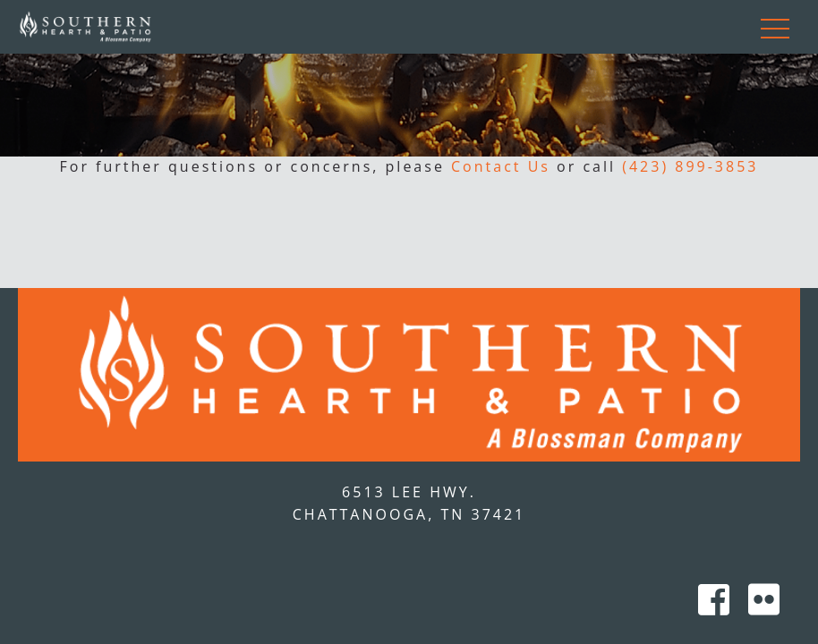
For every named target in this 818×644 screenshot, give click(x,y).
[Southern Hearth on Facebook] (719, 606)
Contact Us (501, 166)
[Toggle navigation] (775, 27)
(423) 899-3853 (690, 166)
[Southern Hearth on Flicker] (765, 606)
